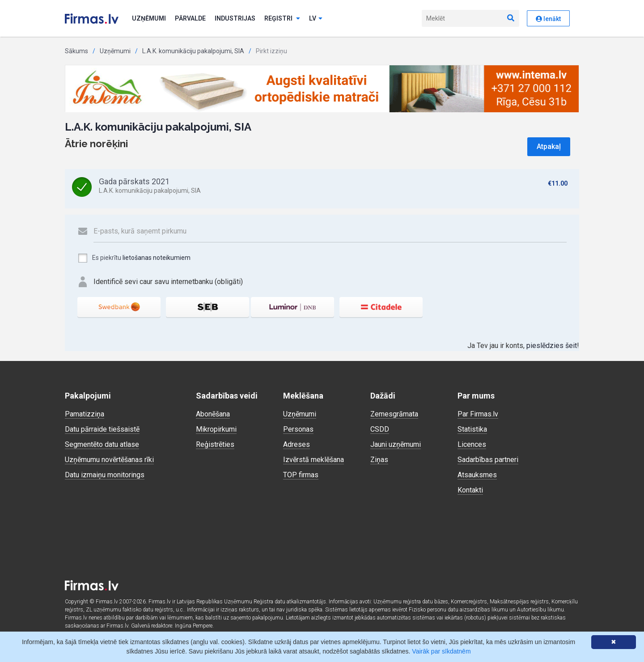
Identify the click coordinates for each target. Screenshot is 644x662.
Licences (472, 444)
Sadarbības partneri (488, 460)
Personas (298, 429)
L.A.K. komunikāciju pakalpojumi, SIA (193, 51)
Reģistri (282, 18)
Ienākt (548, 19)
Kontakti (470, 490)
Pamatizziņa (85, 414)
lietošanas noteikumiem (157, 258)
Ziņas (379, 460)
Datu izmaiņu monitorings (105, 475)
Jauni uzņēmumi (396, 444)
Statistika (472, 429)
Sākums (76, 51)
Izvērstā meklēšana (314, 460)
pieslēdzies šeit (552, 346)
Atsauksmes (477, 475)
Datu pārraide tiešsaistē (102, 429)
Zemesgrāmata (394, 414)
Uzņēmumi (149, 18)
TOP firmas (301, 475)
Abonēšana (213, 414)
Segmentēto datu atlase (102, 444)
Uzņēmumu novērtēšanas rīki (109, 460)
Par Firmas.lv (478, 414)
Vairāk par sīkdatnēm (441, 651)
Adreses (297, 444)
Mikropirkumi (216, 429)
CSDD (380, 429)
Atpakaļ (549, 146)
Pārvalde (190, 18)
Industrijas (235, 18)
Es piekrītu (134, 258)
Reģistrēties (215, 444)
